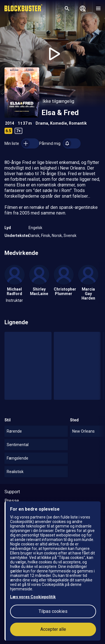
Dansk (34, 236)
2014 (10, 123)
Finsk (46, 236)
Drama (42, 123)
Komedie (59, 123)
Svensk (70, 236)
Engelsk (35, 228)
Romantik (78, 123)
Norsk (57, 236)
